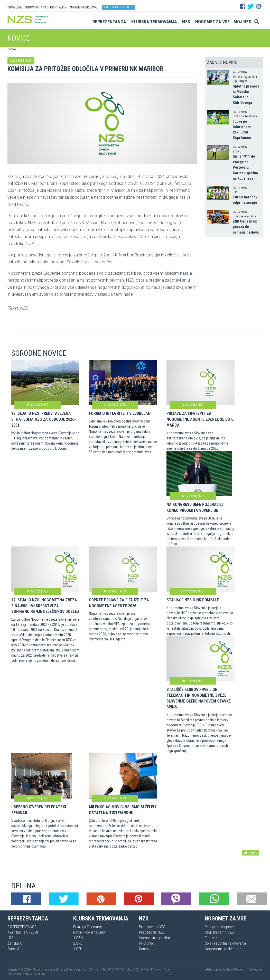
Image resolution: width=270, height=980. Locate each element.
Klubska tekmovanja (154, 22)
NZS (186, 22)
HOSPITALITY (58, 7)
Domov (12, 49)
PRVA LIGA (15, 7)
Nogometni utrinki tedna (223, 949)
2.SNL (78, 943)
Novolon (257, 969)
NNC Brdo (147, 943)
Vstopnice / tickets (118, 7)
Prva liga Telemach (87, 927)
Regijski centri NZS (219, 932)
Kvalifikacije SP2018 (23, 932)
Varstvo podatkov (34, 974)
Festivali (211, 938)
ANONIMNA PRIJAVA (83, 7)
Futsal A (13, 949)
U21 (10, 938)
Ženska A (15, 943)
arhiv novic (250, 853)
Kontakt (145, 949)
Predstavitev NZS (152, 927)
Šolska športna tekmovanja (225, 943)
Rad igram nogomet (220, 927)
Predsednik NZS (152, 932)
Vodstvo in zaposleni (155, 938)
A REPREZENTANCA (22, 927)
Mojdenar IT (241, 969)
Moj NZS (242, 22)
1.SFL (78, 949)
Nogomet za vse (212, 22)
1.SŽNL (79, 938)
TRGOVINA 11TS (35, 7)
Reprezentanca (109, 22)
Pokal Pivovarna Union (90, 932)
